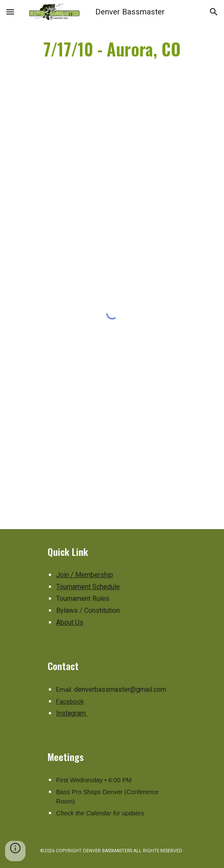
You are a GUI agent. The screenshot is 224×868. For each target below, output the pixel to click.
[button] (10, 12)
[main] (112, 49)
